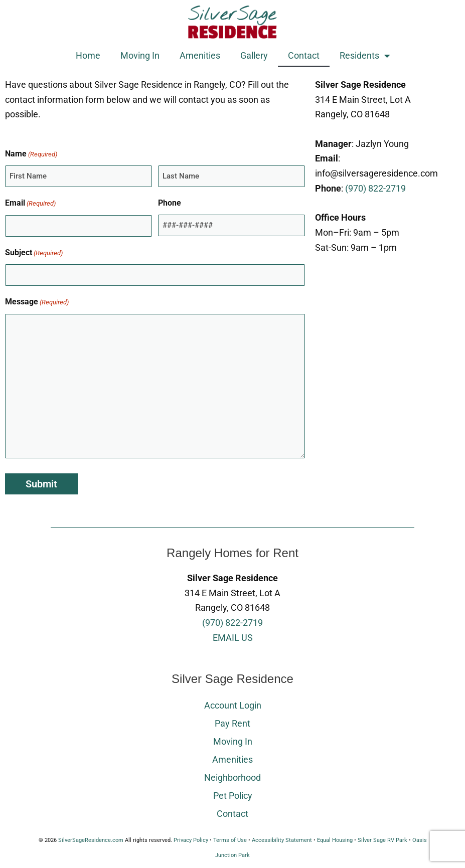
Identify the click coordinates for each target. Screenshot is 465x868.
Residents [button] (365, 56)
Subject (34, 253)
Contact (304, 55)
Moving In (140, 55)
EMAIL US (233, 638)
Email (30, 204)
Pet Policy (233, 796)
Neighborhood (233, 777)
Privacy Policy (191, 840)
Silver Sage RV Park (382, 840)
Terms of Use (230, 840)
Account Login (233, 705)
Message (37, 302)
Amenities (200, 55)
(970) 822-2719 (375, 188)
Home (88, 55)
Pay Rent (233, 723)
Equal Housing (335, 840)
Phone (170, 203)
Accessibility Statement (282, 840)
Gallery (254, 55)
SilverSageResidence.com (91, 840)
